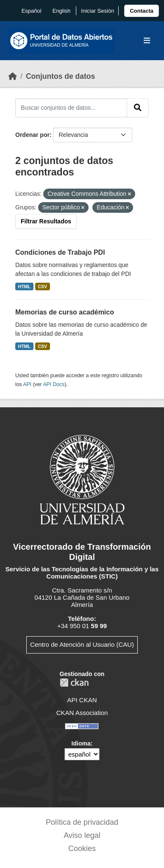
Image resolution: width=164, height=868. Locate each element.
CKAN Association (82, 713)
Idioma (81, 743)
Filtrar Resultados (46, 221)
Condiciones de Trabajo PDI (60, 252)
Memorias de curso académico (65, 312)
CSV (43, 287)
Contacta (142, 11)
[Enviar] (138, 108)
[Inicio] (13, 76)
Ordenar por (32, 135)
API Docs (54, 384)
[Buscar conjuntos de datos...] (71, 108)
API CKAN (82, 700)
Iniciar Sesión (97, 11)
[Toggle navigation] (147, 41)
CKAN (74, 683)
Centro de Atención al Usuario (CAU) (82, 644)
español (32, 11)
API (27, 384)
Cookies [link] (82, 849)
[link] (142, 11)
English (62, 11)
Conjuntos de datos (60, 76)
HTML (24, 287)
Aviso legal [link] (82, 835)
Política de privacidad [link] (82, 822)
